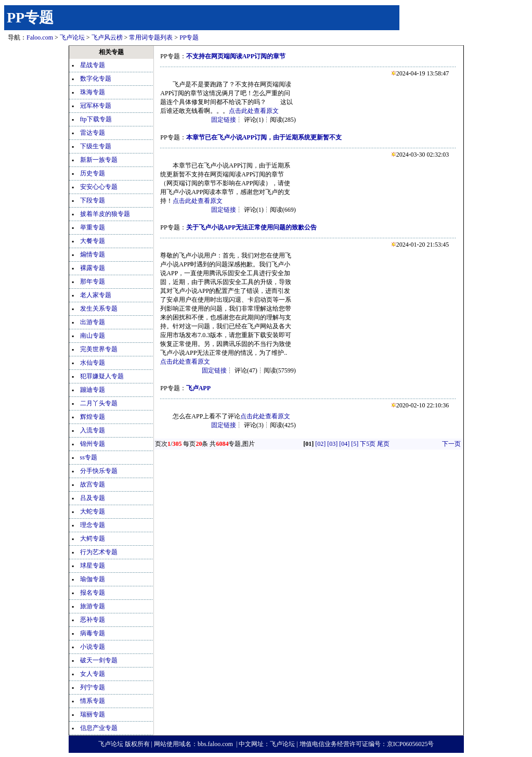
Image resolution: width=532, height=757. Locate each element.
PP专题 (30, 17)
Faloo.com (40, 37)
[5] (355, 444)
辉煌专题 (93, 417)
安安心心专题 (99, 187)
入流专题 (93, 430)
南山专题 (93, 336)
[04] (344, 444)
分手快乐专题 (99, 471)
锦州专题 (93, 444)
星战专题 (93, 65)
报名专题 (93, 593)
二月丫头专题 (99, 403)
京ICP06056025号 (411, 744)
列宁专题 (93, 687)
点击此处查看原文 (254, 111)
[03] (332, 444)
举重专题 (93, 227)
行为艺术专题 (99, 552)
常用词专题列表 (151, 37)
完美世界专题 (99, 349)
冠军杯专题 (96, 106)
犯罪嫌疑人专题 (102, 376)
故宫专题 (93, 484)
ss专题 (89, 457)
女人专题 (93, 674)
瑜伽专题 (93, 579)
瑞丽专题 (93, 714)
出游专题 (93, 322)
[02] (320, 444)
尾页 (383, 444)
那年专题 (93, 281)
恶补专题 (93, 620)
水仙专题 (93, 363)
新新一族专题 (99, 160)
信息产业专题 (99, 728)
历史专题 (93, 173)
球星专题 (93, 566)
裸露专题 (93, 268)
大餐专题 (93, 241)
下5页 (368, 444)
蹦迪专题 (93, 390)
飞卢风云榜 (107, 37)
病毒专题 (93, 633)
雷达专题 (93, 133)
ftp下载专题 (96, 119)
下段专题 (93, 200)
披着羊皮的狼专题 (105, 214)
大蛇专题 (93, 511)
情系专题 (93, 701)
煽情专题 (93, 254)
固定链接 (224, 120)
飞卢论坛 (72, 37)
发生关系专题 (99, 309)
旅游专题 (93, 606)
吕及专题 (93, 498)
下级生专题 (96, 146)
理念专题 (93, 525)
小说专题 (93, 647)
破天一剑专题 (99, 660)
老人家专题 (96, 295)
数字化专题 (96, 79)
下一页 (451, 444)
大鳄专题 (93, 538)
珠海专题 (93, 92)
